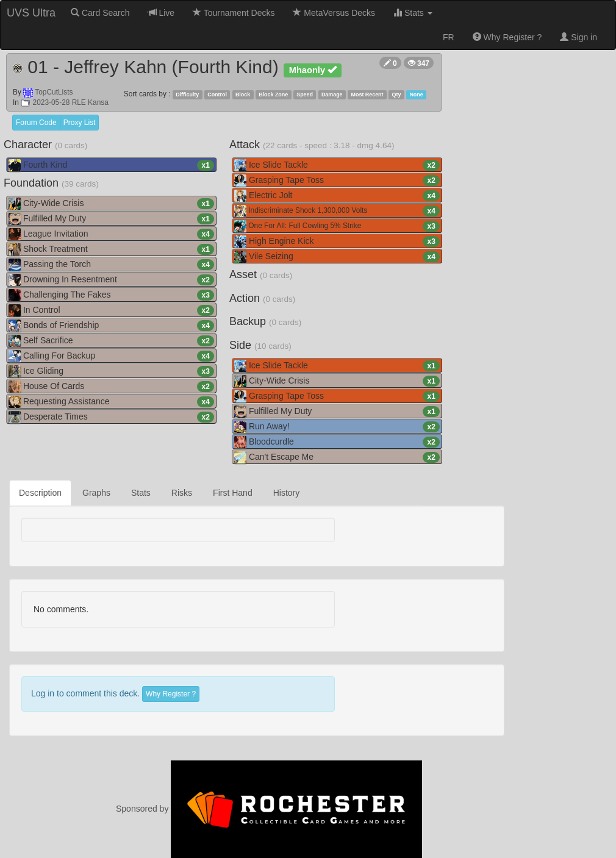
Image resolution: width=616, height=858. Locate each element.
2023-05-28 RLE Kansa (65, 102)
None (416, 95)
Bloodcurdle (337, 442)
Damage (332, 95)
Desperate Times (111, 417)
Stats (413, 13)
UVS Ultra (31, 13)
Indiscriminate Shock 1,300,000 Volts (337, 211)
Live (162, 13)
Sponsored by (269, 809)
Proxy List (80, 123)
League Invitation (111, 234)
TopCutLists (54, 92)
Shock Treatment (111, 249)
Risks (182, 493)
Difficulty (187, 95)
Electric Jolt (337, 196)
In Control (111, 310)
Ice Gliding (111, 371)
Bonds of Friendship (111, 326)
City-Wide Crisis (111, 204)
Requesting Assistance (111, 402)
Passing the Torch (111, 265)
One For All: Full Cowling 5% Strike (337, 226)
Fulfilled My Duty (111, 219)
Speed (305, 95)
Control (217, 95)
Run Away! (337, 427)
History (287, 493)
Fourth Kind (111, 165)
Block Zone (273, 95)
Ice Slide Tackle (337, 165)
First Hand (233, 493)
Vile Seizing (337, 257)
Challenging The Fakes (111, 295)
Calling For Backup (111, 356)
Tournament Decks (234, 13)
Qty (397, 95)
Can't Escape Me (337, 457)
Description (40, 493)
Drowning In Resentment (111, 280)
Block (243, 95)
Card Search (100, 13)
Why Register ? (507, 37)
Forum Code (36, 123)
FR (449, 37)
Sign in (578, 37)
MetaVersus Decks (334, 13)
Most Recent (367, 95)
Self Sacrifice (111, 341)
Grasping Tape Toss (337, 181)
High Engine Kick (337, 241)
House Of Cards (111, 387)
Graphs (96, 493)
